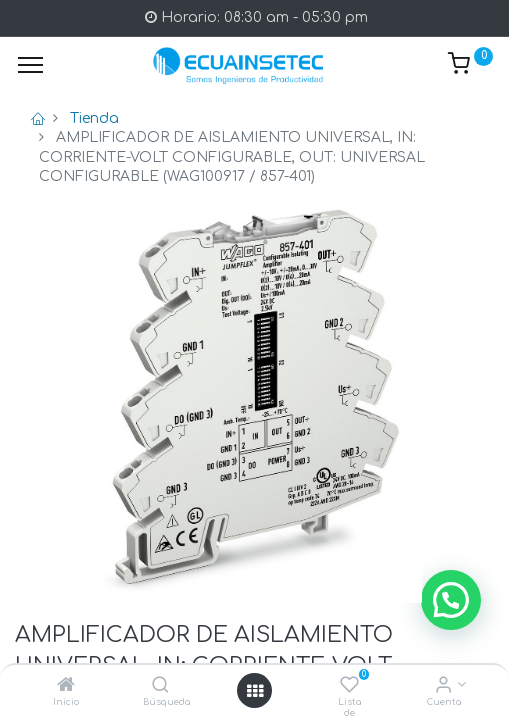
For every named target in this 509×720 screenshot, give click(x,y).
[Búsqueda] (160, 686)
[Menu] (30, 65)
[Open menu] (255, 691)
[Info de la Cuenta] (443, 686)
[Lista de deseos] (349, 686)
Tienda (94, 118)
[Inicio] (66, 686)
